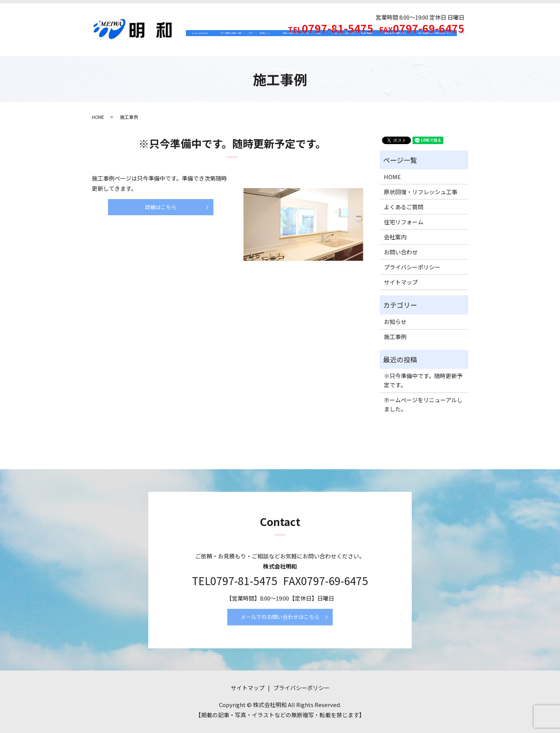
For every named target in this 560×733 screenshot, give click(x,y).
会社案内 (395, 43)
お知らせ (395, 322)
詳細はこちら (161, 207)
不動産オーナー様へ (245, 43)
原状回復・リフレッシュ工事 (421, 192)
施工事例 (395, 337)
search (465, 44)
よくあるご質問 (352, 43)
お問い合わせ (434, 43)
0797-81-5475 (244, 581)
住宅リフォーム (302, 43)
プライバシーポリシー (412, 267)
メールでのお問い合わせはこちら (280, 617)
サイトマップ (401, 282)
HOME (200, 43)
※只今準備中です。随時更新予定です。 (232, 143)
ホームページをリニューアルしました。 (423, 404)
